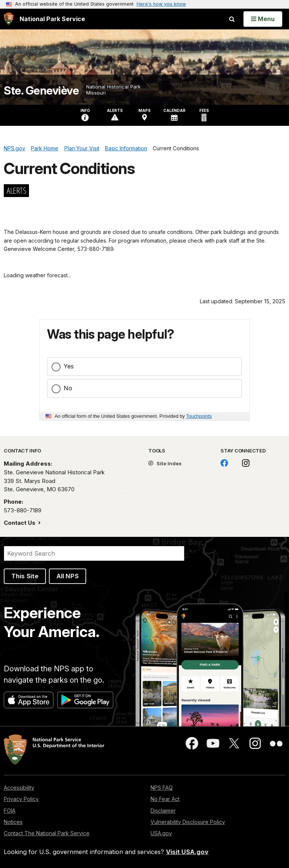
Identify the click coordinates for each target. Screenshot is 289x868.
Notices (13, 822)
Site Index (165, 463)
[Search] (94, 553)
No (68, 388)
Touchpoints (199, 416)
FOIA (10, 811)
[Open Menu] (263, 19)
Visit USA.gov (187, 852)
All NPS (68, 576)
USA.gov (161, 833)
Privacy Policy (21, 799)
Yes (69, 366)
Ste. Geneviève (41, 91)
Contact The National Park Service (47, 833)
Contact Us (20, 523)
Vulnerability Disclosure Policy (188, 822)
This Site (25, 576)
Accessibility (19, 788)
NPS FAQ (162, 788)
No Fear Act (165, 799)
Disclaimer (163, 811)
